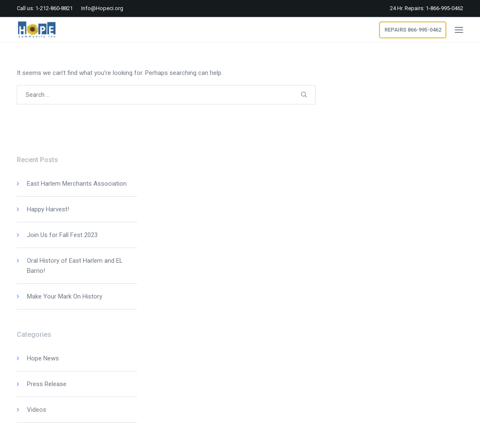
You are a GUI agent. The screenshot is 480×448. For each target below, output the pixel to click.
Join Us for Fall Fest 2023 (62, 235)
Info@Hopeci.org (102, 8)
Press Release (47, 384)
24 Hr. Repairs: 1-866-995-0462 (427, 8)
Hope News (43, 358)
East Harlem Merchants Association (77, 184)
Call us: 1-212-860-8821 (45, 8)
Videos (37, 410)
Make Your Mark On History (65, 296)
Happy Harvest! (48, 209)
